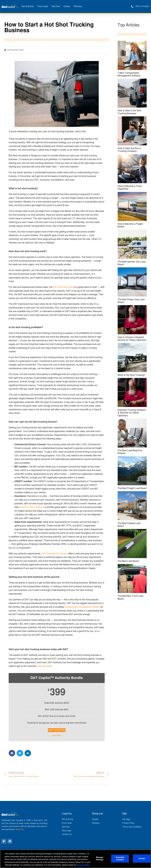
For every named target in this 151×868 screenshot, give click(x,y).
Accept (142, 859)
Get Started (57, 730)
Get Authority (28, 6)
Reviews (78, 6)
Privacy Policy (83, 865)
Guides (67, 6)
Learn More (57, 736)
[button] (12, 753)
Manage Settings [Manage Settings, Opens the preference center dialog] (100, 859)
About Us (20, 829)
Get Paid (56, 6)
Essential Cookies (120, 859)
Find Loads (43, 6)
